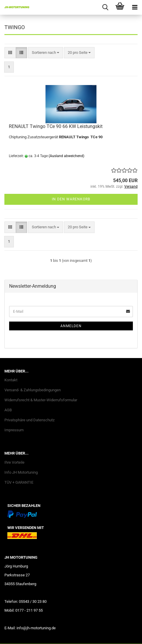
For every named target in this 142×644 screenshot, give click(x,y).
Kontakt (11, 380)
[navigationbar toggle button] (135, 7)
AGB (8, 410)
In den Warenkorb (71, 199)
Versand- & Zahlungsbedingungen (33, 390)
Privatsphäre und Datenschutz (29, 420)
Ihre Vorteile (14, 462)
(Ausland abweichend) (66, 156)
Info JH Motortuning (21, 472)
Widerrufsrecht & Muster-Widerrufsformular (41, 400)
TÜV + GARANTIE (19, 482)
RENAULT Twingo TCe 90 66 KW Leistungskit (56, 126)
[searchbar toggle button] (105, 7)
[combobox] (46, 53)
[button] (10, 53)
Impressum (14, 430)
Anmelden (71, 326)
